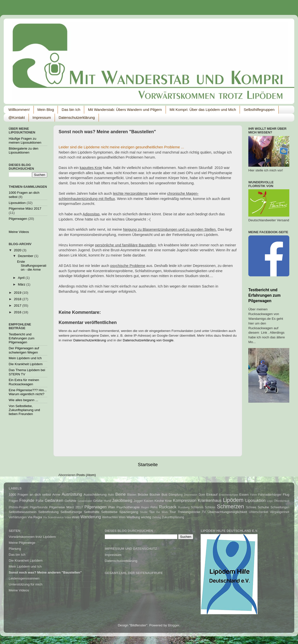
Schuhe (263, 507)
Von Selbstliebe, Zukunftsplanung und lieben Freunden (24, 410)
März (22, 284)
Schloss (210, 507)
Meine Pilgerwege (22, 543)
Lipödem (233, 500)
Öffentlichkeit (282, 501)
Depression (191, 495)
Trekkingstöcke (189, 512)
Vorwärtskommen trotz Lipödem (32, 537)
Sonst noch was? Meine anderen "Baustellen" (45, 572)
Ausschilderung (95, 495)
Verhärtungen (18, 517)
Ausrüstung (72, 494)
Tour (173, 512)
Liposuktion (17, 203)
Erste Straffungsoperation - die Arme (32, 266)
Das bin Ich (71, 110)
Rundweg (184, 507)
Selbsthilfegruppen (259, 110)
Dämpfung (176, 495)
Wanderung (91, 517)
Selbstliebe (109, 512)
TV (204, 512)
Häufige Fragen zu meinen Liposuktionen (25, 141)
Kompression (185, 500)
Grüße (98, 501)
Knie (168, 501)
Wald (75, 517)
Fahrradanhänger (270, 495)
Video (68, 517)
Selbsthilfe (92, 512)
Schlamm (197, 507)
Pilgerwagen (18, 219)
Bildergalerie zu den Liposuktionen (23, 150)
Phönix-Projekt (19, 507)
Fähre (254, 495)
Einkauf (212, 495)
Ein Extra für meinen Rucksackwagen (24, 382)
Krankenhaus (210, 500)
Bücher (155, 495)
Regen (145, 507)
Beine (121, 494)
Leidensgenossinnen (24, 578)
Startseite (148, 465)
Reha (154, 507)
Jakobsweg (122, 500)
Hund (107, 501)
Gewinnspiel (85, 501)
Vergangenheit (280, 512)
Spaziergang (129, 512)
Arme (56, 495)
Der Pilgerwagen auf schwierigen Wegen (24, 350)
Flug (286, 495)
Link (74, 255)
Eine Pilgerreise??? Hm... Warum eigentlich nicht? (28, 392)
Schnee (251, 507)
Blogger (174, 625)
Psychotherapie (128, 507)
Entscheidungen (228, 495)
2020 (18, 250)
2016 (18, 312)
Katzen (149, 501)
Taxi (152, 512)
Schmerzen (230, 506)
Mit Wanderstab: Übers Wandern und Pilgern (125, 110)
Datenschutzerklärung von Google (148, 340)
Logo (270, 501)
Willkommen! (19, 110)
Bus (165, 495)
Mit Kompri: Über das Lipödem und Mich (203, 110)
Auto (111, 495)
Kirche (159, 501)
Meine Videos (19, 232)
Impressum (42, 117)
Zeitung (156, 517)
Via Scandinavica (53, 517)
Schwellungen (280, 507)
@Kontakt (17, 117)
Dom (202, 495)
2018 (18, 299)
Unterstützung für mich (26, 584)
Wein (122, 517)
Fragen (13, 501)
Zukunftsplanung (173, 517)
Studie (144, 512)
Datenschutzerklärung (77, 117)
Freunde (27, 500)
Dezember (26, 256)
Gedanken (54, 500)
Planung (15, 549)
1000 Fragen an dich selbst (30, 495)
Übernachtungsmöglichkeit (227, 512)
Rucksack (168, 507)
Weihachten (110, 517)
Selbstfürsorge (71, 512)
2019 (18, 293)
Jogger (138, 501)
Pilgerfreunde (39, 507)
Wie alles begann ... (23, 400)
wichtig (146, 517)
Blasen (132, 495)
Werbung (133, 517)
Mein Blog (46, 110)
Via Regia (35, 517)
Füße (40, 501)
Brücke (143, 495)
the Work (162, 512)
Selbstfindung (48, 512)
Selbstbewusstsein (23, 512)
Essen (244, 495)
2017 (18, 306)
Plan (112, 507)
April (22, 278)
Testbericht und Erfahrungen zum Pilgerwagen (22, 338)
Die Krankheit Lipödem (26, 364)
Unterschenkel (259, 512)
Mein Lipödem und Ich (25, 358)
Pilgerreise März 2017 (25, 209)
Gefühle (70, 501)
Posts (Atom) (86, 475)
